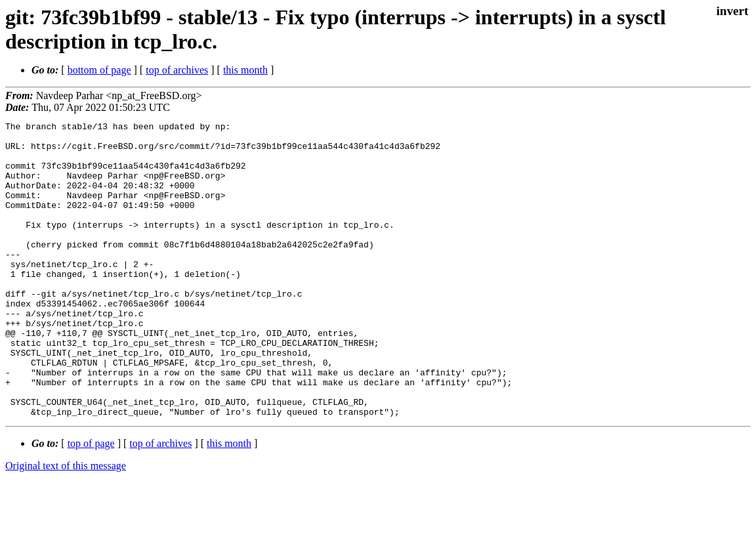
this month (245, 70)
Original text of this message (66, 525)
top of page (91, 502)
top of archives (177, 70)
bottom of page (99, 70)
